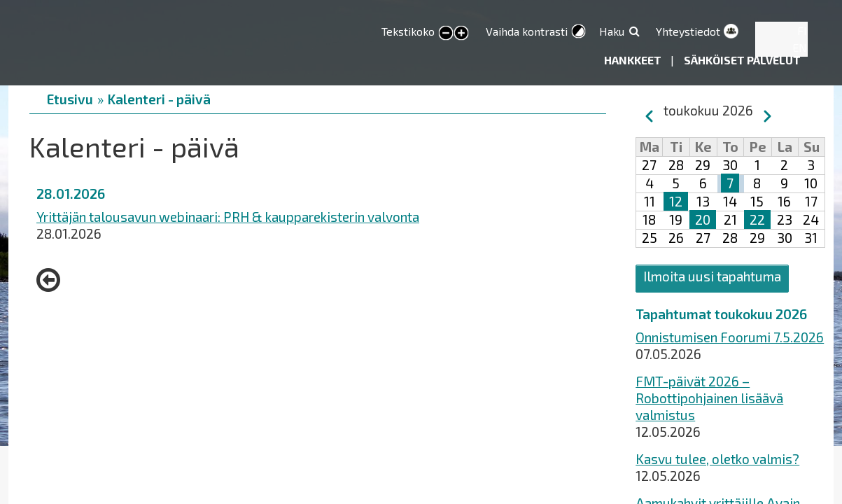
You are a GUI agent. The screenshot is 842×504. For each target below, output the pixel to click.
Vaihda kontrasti (527, 31)
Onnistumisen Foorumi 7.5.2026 (730, 337)
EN (800, 47)
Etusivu (70, 99)
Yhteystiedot (688, 31)
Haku (612, 31)
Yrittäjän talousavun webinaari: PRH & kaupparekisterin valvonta (228, 217)
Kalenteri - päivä (159, 99)
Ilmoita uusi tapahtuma (712, 276)
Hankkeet (634, 60)
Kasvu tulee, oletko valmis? (717, 459)
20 (703, 219)
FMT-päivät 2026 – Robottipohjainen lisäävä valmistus (709, 398)
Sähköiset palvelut (742, 60)
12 (676, 201)
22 (757, 219)
